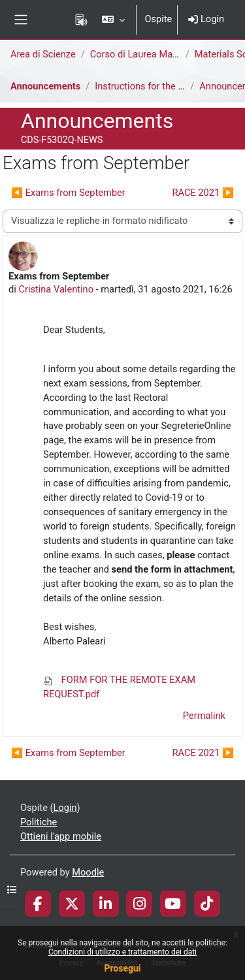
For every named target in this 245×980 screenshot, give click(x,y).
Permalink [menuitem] (204, 716)
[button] (113, 20)
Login (206, 19)
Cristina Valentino (56, 289)
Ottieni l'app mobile (61, 836)
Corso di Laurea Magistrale (147, 54)
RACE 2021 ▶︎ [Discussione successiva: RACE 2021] (203, 193)
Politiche (39, 822)
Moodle (88, 872)
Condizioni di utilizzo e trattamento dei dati (122, 952)
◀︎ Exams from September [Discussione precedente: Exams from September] (68, 193)
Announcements (45, 86)
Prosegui (122, 968)
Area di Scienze (43, 54)
